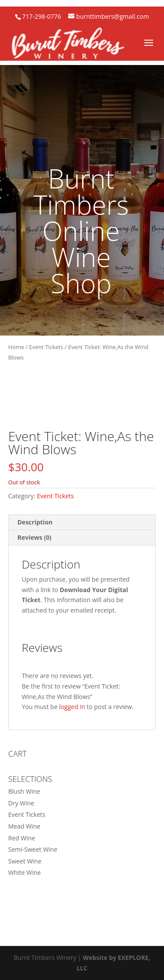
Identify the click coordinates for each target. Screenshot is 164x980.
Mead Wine (24, 826)
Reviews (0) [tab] (35, 537)
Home (16, 347)
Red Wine (22, 838)
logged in (72, 707)
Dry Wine (21, 803)
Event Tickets (46, 347)
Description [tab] (35, 522)
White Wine (24, 872)
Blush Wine (24, 791)
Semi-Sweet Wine (33, 849)
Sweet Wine (25, 861)
